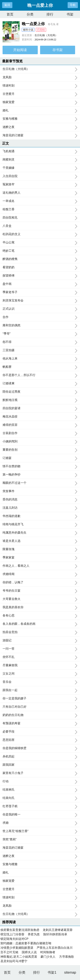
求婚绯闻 (40, 574)
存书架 (58, 50)
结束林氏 (40, 790)
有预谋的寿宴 (40, 723)
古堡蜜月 (40, 94)
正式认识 (40, 309)
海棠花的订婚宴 (40, 135)
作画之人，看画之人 (40, 566)
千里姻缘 (40, 168)
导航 (73, 5)
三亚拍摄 (40, 350)
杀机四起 (40, 757)
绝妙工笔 (40, 251)
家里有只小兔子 (40, 773)
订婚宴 (40, 458)
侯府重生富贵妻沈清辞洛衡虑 (20, 930)
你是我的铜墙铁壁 (40, 748)
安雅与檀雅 (40, 119)
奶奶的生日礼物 (40, 715)
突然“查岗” (40, 839)
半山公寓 (40, 243)
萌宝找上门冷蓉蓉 (12, 934)
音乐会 (40, 682)
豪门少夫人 (48, 957)
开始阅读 (20, 50)
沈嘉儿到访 (40, 508)
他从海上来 (40, 359)
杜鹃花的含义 (40, 234)
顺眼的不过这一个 (40, 483)
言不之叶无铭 (9, 952)
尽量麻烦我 (40, 665)
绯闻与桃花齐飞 (40, 524)
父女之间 (40, 674)
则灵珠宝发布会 (40, 301)
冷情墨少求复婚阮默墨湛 (17, 948)
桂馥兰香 (40, 209)
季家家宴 (40, 558)
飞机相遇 (40, 151)
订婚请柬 (40, 383)
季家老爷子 (40, 292)
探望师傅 (40, 276)
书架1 (52, 972)
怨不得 (40, 342)
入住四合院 (40, 176)
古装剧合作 (40, 433)
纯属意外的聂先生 (40, 533)
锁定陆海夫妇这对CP (14, 939)
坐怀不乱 (40, 657)
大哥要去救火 (40, 599)
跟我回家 (40, 765)
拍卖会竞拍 (40, 632)
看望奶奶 (40, 267)
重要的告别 (40, 450)
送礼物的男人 (40, 193)
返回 (7, 5)
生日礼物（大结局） (46, 35)
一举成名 (40, 201)
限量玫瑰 (40, 549)
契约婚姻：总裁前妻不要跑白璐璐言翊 (26, 943)
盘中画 (40, 284)
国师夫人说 (29, 952)
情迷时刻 (40, 86)
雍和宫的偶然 (40, 325)
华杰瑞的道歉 (40, 516)
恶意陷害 (40, 740)
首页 (10, 14)
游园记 (40, 641)
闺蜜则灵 (40, 160)
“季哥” (40, 334)
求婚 (40, 823)
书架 (70, 14)
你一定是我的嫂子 (40, 699)
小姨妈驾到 (40, 442)
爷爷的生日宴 (40, 591)
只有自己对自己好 (40, 707)
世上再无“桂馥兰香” (40, 831)
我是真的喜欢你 (40, 607)
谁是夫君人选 (40, 541)
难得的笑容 (40, 425)
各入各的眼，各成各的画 (40, 624)
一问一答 (40, 649)
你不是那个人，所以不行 (40, 375)
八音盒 (40, 226)
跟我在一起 (40, 690)
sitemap (70, 972)
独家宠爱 (40, 102)
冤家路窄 (40, 185)
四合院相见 (40, 218)
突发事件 (40, 491)
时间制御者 (48, 952)
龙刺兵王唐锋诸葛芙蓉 (58, 930)
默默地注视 (40, 400)
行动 (40, 781)
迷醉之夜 (40, 127)
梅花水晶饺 (40, 417)
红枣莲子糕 (40, 806)
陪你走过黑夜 (40, 392)
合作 (40, 317)
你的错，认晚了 (40, 582)
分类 (30, 14)
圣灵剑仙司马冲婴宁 (14, 961)
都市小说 (28, 30)
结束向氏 (40, 798)
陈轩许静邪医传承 (55, 934)
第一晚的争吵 (40, 475)
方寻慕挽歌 (67, 957)
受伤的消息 (40, 500)
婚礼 (40, 111)
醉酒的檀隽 (40, 259)
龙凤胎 (40, 77)
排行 (50, 14)
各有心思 (40, 616)
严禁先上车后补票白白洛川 (55, 948)
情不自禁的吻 (40, 466)
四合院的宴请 (40, 408)
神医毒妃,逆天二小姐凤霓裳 (19, 957)
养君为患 (34, 934)
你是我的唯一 (40, 815)
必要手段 (40, 732)
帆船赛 (40, 367)
